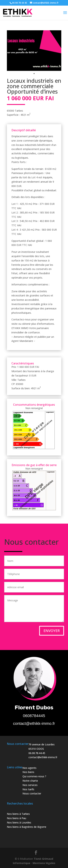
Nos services (30, 785)
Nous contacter (32, 793)
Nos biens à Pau (17, 818)
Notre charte (30, 781)
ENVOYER (52, 631)
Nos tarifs (28, 789)
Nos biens (28, 772)
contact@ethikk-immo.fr (34, 723)
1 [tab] (34, 74)
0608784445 (34, 716)
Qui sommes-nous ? (34, 776)
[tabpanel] (34, 51)
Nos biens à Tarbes (18, 814)
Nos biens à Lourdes (19, 822)
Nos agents (29, 768)
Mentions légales (44, 863)
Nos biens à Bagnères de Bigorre (27, 827)
